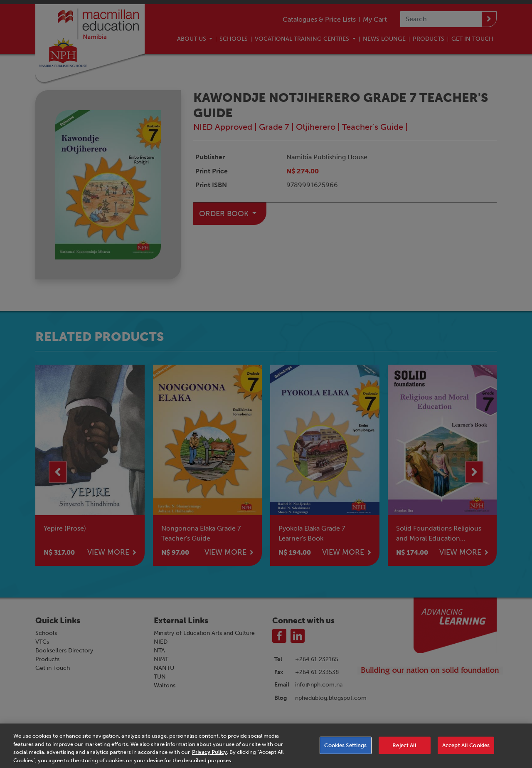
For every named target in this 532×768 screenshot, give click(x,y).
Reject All (404, 752)
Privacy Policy (209, 759)
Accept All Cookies (466, 752)
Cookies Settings (345, 752)
